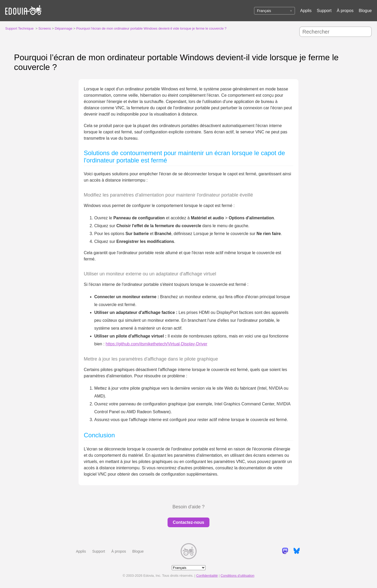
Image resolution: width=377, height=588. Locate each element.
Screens (45, 28)
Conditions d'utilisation (237, 576)
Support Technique (19, 28)
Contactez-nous (188, 522)
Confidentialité (207, 576)
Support (324, 11)
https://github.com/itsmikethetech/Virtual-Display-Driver (157, 344)
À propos (345, 11)
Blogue (365, 11)
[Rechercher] (336, 32)
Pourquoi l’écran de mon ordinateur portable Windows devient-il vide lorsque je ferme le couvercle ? (151, 28)
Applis (306, 11)
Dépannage (63, 28)
